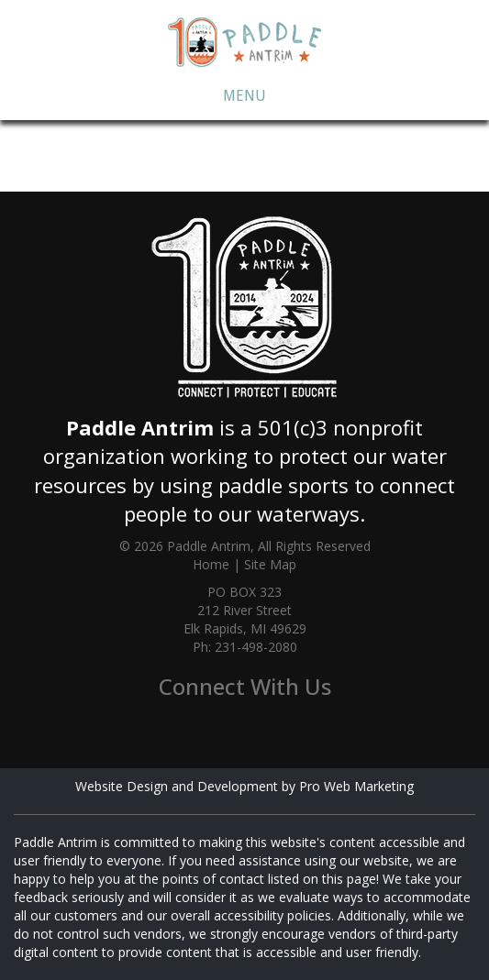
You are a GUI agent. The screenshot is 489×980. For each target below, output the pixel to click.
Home (211, 564)
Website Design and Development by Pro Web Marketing (244, 786)
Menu (244, 96)
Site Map (270, 564)
